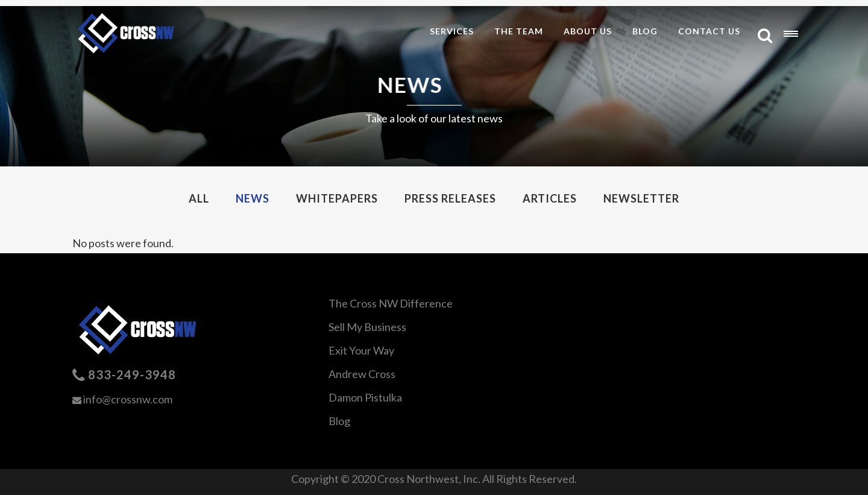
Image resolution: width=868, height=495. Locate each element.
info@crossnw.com (128, 399)
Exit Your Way (361, 350)
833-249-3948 (132, 374)
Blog (339, 421)
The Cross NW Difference (391, 303)
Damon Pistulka (365, 397)
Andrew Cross (362, 374)
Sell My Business (367, 327)
